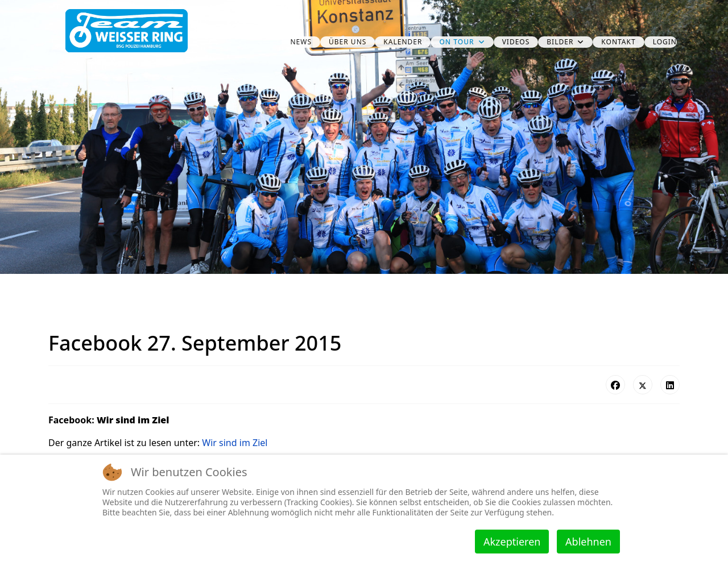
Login (665, 42)
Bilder (560, 42)
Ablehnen (588, 542)
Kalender (403, 42)
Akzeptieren (512, 542)
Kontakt (618, 42)
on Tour (456, 42)
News (301, 42)
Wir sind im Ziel (235, 443)
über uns (348, 42)
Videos (516, 42)
